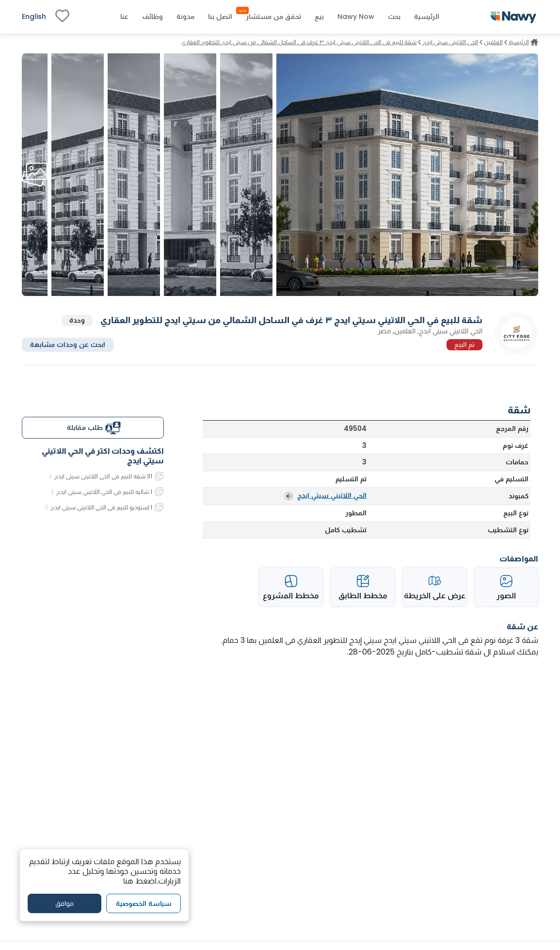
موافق (64, 903)
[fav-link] (62, 17)
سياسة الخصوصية (144, 903)
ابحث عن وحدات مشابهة (68, 344)
